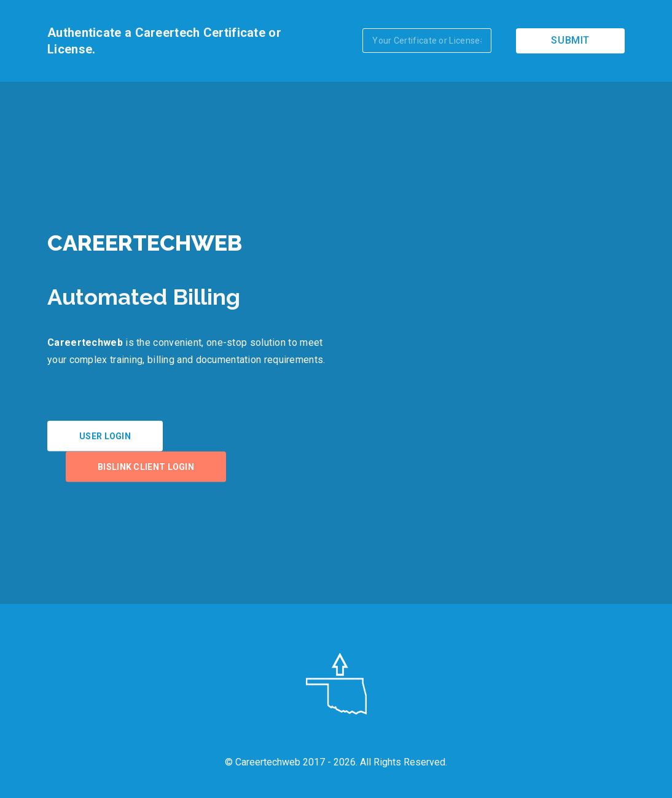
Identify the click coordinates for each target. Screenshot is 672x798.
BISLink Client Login (146, 467)
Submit (570, 40)
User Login (105, 436)
